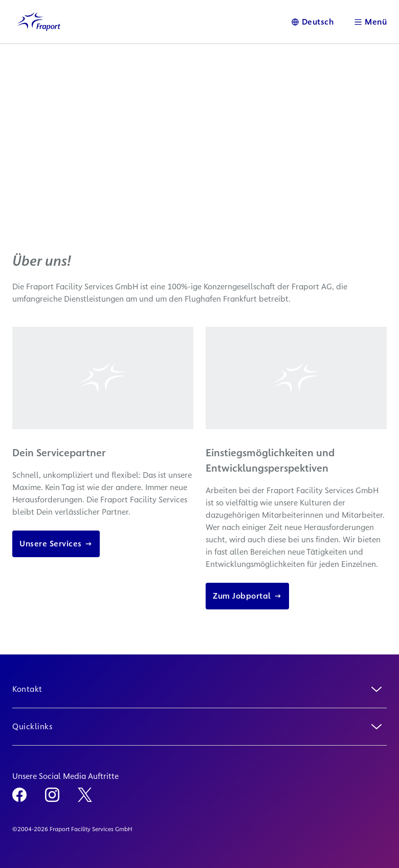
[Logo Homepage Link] (39, 22)
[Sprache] (313, 22)
